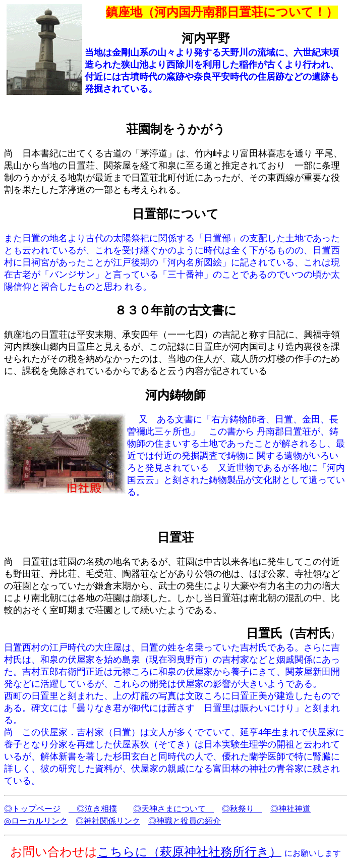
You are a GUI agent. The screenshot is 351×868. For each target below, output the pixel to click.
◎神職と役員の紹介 (185, 821)
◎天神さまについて (173, 809)
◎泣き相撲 (93, 809)
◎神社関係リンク (108, 821)
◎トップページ (32, 809)
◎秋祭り (242, 809)
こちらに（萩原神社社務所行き (183, 852)
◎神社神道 (290, 809)
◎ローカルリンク (36, 821)
